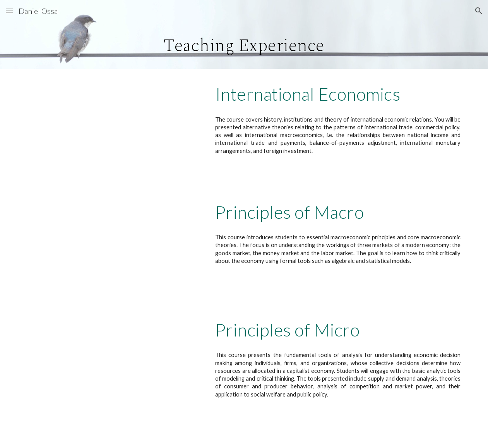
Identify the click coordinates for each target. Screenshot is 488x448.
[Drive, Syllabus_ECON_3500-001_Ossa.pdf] (113, 128)
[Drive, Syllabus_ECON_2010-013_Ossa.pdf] (113, 364)
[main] (244, 45)
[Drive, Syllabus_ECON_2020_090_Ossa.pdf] (113, 246)
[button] (9, 11)
